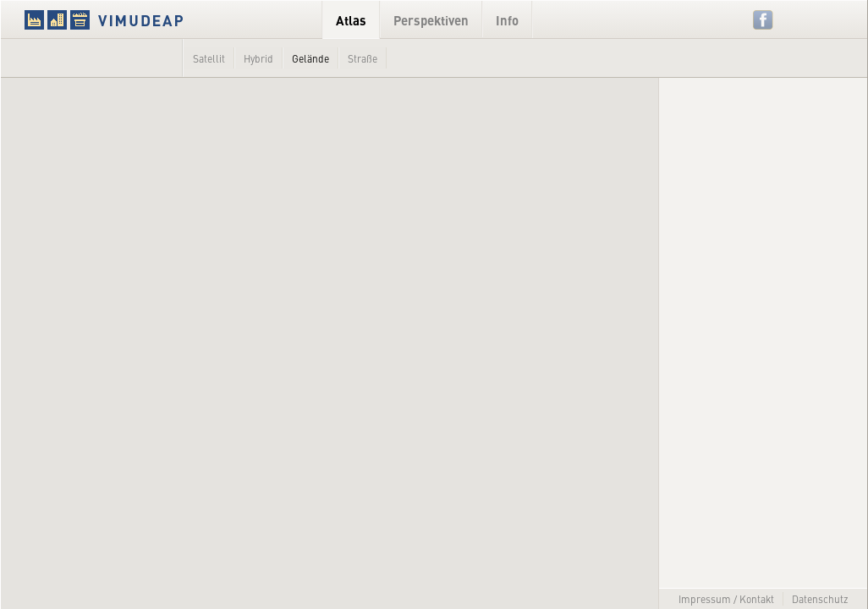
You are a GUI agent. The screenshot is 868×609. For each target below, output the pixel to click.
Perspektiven (431, 20)
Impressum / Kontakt (726, 599)
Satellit (209, 58)
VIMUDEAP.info (136, 19)
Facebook (764, 20)
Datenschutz (820, 599)
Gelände (310, 58)
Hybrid (258, 58)
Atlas (351, 20)
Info (507, 20)
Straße (363, 58)
